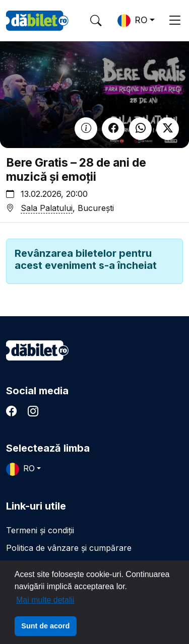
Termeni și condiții (40, 530)
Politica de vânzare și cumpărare (69, 548)
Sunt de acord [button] (45, 626)
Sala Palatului (47, 208)
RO (133, 21)
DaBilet (37, 21)
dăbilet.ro (37, 350)
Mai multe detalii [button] (45, 600)
